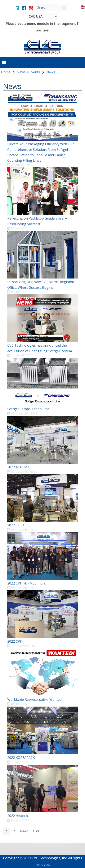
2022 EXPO (16, 525)
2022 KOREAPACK (21, 758)
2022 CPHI (15, 641)
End (36, 831)
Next (24, 831)
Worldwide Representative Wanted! (35, 699)
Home (6, 72)
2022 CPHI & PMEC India (26, 583)
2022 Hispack (18, 816)
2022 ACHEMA (18, 467)
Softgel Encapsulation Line (28, 409)
